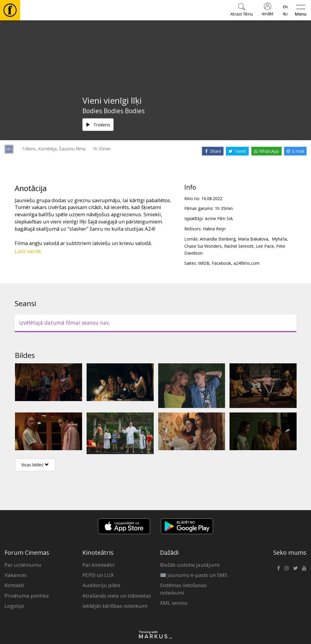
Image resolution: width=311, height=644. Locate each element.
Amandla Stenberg (218, 239)
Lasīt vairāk (28, 251)
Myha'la (279, 239)
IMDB (204, 263)
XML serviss (174, 603)
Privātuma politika (27, 596)
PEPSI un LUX (98, 575)
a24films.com (246, 263)
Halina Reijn (214, 229)
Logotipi (14, 606)
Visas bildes (35, 465)
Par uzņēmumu (23, 565)
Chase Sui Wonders (203, 246)
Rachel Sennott (239, 246)
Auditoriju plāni (101, 585)
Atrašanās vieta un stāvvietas (117, 596)
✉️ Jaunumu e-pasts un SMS (194, 575)
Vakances (16, 575)
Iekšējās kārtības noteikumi (115, 606)
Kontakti (14, 585)
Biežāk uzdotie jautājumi (190, 565)
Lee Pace (265, 246)
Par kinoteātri (99, 565)
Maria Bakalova (253, 239)
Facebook (221, 263)
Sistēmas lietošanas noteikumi (183, 589)
